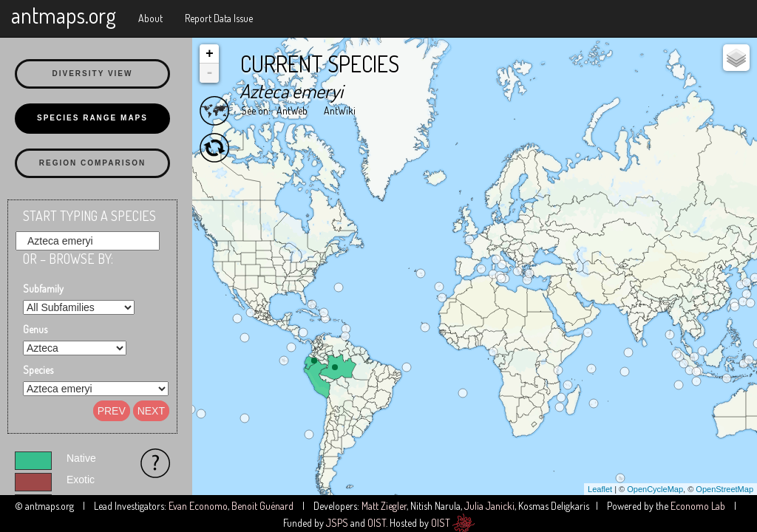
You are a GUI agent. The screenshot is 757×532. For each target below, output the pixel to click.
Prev (112, 411)
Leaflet (600, 489)
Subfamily (43, 289)
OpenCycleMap (655, 489)
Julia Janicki (489, 506)
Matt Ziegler (384, 506)
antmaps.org (64, 15)
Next (151, 411)
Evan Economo (198, 506)
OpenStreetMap (724, 489)
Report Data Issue (219, 18)
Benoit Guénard (262, 506)
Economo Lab (698, 506)
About (150, 18)
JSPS (337, 523)
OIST (377, 523)
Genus (35, 329)
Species (38, 370)
